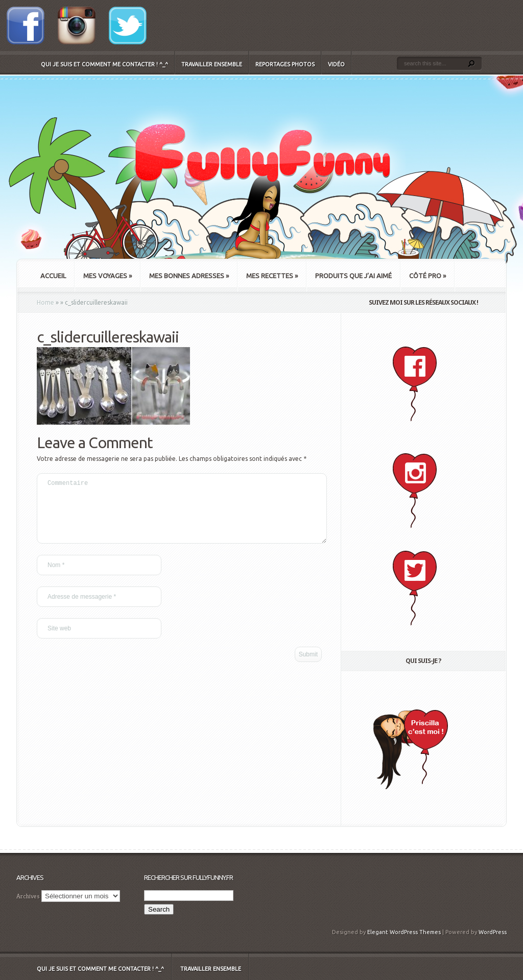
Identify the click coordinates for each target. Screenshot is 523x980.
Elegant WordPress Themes (404, 932)
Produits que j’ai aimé (353, 276)
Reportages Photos (285, 64)
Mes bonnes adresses (189, 276)
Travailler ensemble (212, 64)
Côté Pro (427, 276)
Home (45, 302)
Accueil (53, 276)
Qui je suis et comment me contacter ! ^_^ (104, 64)
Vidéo (336, 64)
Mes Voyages (108, 276)
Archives (28, 896)
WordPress (493, 932)
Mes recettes (272, 276)
